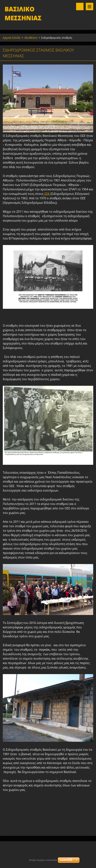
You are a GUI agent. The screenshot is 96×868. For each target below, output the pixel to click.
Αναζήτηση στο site (80, 7)
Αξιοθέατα (31, 38)
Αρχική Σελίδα (12, 38)
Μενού (89, 7)
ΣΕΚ (47, 194)
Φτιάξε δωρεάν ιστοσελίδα (43, 860)
